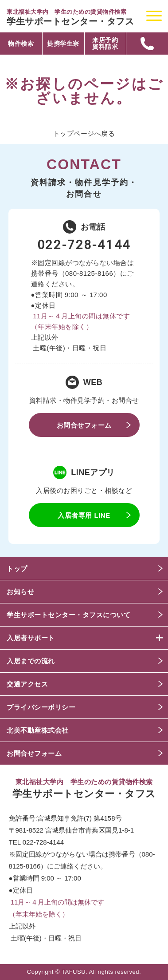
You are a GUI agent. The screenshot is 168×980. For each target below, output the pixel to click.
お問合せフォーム (84, 425)
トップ (17, 569)
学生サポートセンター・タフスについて (68, 615)
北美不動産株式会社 (38, 730)
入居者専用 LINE (84, 515)
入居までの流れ (31, 661)
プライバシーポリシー (41, 707)
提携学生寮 (63, 44)
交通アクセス (27, 684)
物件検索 (21, 44)
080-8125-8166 (89, 273)
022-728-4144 (84, 245)
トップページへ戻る (84, 133)
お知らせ (20, 592)
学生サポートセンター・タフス (70, 21)
